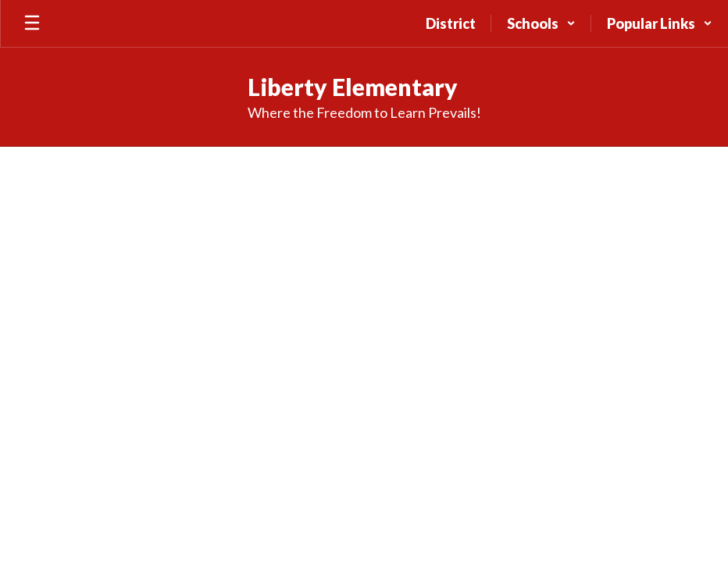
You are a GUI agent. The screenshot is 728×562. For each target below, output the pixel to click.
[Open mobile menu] (32, 23)
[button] (541, 23)
